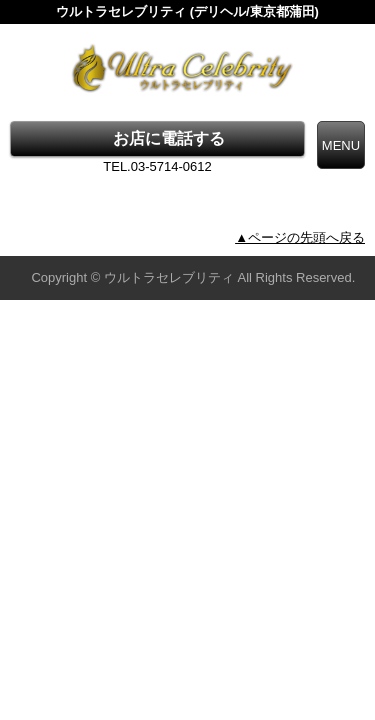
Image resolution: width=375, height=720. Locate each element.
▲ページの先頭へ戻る (300, 237)
